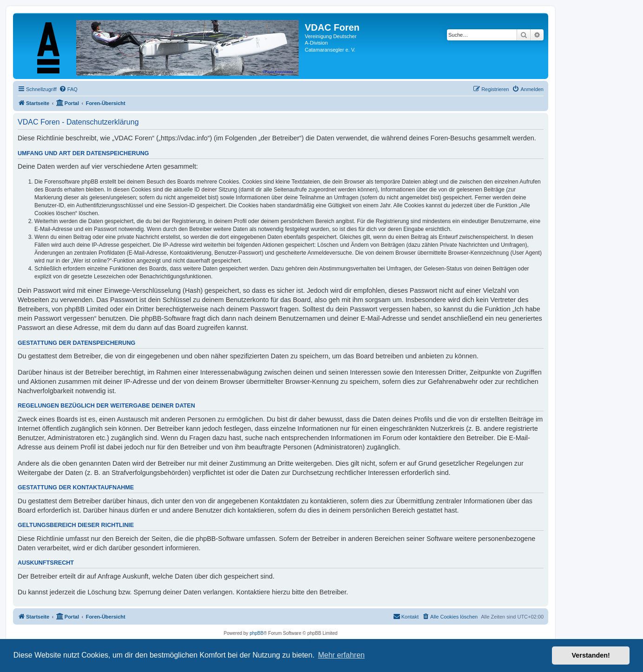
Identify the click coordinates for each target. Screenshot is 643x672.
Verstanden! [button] (591, 655)
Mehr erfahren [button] (341, 655)
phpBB (256, 633)
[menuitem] (68, 89)
